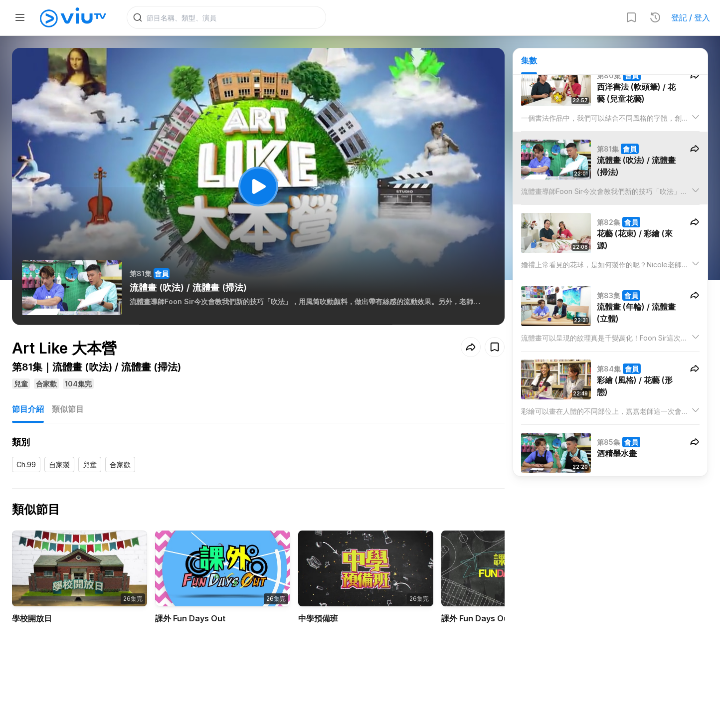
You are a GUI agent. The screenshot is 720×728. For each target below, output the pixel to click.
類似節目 (68, 409)
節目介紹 (28, 409)
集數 (529, 60)
